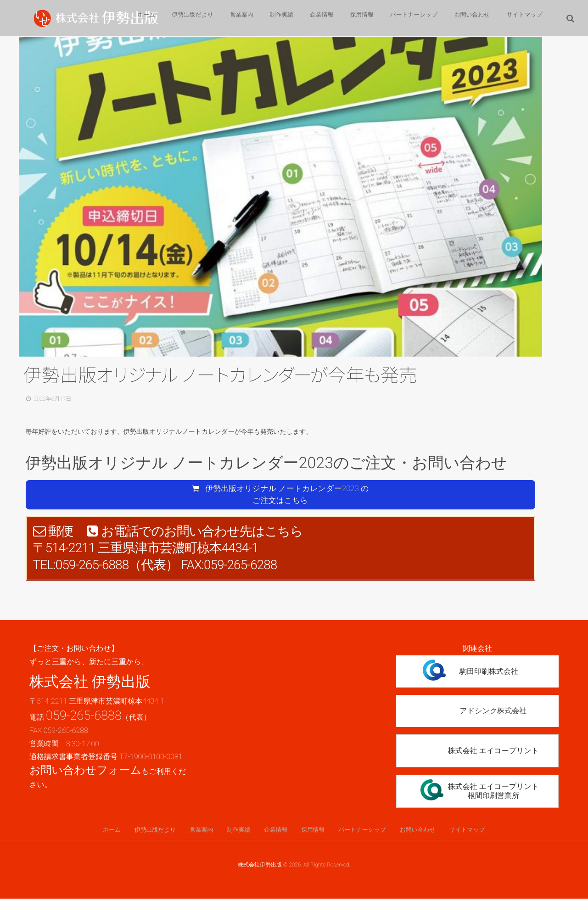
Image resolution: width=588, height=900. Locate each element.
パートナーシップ (409, 18)
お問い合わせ (468, 18)
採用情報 (354, 18)
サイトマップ (523, 18)
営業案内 (224, 18)
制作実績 (268, 18)
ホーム (124, 18)
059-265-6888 (84, 716)
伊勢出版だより (173, 18)
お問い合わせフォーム (85, 771)
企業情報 (311, 18)
